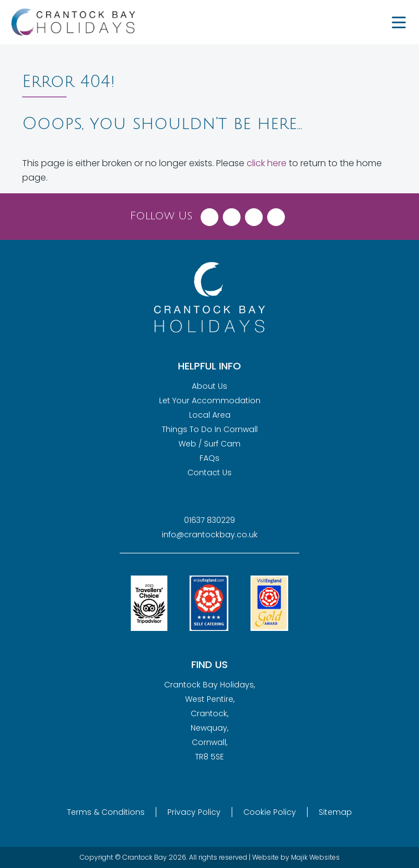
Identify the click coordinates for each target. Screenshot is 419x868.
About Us (209, 386)
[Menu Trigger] (398, 22)
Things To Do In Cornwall (210, 429)
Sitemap (335, 812)
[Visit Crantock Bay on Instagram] (254, 214)
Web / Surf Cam (209, 444)
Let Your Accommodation (210, 400)
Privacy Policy (194, 812)
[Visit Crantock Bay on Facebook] (209, 214)
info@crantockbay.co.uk (210, 535)
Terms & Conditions (106, 812)
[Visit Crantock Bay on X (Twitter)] (232, 214)
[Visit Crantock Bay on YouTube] (276, 214)
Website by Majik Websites (296, 857)
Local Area (210, 415)
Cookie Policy (270, 812)
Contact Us (209, 472)
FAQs (209, 458)
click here (267, 163)
